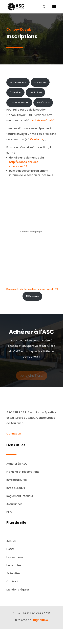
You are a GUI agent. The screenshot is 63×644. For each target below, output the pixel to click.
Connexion (14, 434)
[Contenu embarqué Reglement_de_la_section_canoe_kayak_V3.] (32, 232)
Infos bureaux (16, 488)
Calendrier (15, 92)
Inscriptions (35, 92)
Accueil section (18, 82)
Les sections (15, 557)
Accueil (11, 541)
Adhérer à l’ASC (17, 464)
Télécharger (32, 296)
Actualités (13, 573)
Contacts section (19, 102)
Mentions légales (18, 590)
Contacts (37, 139)
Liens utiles (14, 565)
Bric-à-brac (43, 102)
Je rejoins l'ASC (32, 377)
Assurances (14, 504)
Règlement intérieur (20, 496)
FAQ (9, 512)
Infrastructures (17, 480)
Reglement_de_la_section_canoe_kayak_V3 (32, 289)
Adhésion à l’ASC (43, 120)
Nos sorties (40, 82)
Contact (12, 581)
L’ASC (10, 549)
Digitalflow (41, 620)
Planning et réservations (23, 472)
